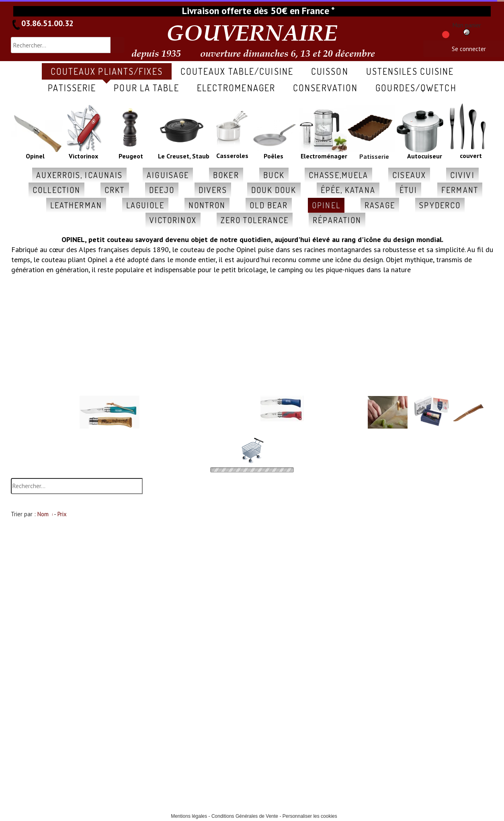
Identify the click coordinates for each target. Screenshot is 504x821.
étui (408, 190)
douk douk (274, 190)
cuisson (330, 71)
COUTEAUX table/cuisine (237, 71)
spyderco (440, 205)
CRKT (115, 190)
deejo (162, 190)
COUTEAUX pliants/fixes (107, 71)
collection (56, 190)
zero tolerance (255, 220)
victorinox (173, 220)
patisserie (72, 88)
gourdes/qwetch (416, 88)
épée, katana (348, 190)
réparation (337, 220)
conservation (325, 88)
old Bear (269, 205)
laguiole (145, 205)
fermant (460, 190)
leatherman (76, 205)
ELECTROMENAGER (236, 88)
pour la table (146, 88)
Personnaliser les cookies (310, 816)
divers (213, 190)
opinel (326, 205)
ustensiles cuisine (410, 71)
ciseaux (409, 175)
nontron (207, 205)
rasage (380, 205)
